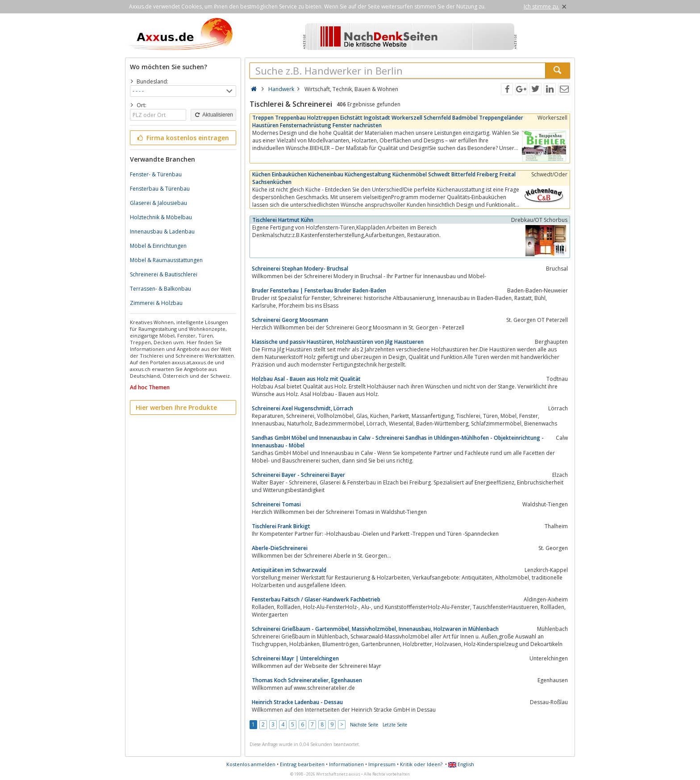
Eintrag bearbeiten (302, 764)
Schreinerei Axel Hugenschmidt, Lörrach (302, 408)
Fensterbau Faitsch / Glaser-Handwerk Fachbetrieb (316, 599)
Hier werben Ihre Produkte (176, 407)
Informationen (346, 764)
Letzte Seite (395, 725)
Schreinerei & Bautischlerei (164, 274)
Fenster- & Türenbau (156, 174)
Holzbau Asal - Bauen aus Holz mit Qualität (306, 379)
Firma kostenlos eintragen (182, 138)
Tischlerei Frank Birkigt (281, 526)
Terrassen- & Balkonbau (160, 289)
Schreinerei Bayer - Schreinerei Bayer (298, 475)
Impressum (382, 764)
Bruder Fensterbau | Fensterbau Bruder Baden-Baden (319, 290)
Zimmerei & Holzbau (156, 303)
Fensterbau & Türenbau (160, 189)
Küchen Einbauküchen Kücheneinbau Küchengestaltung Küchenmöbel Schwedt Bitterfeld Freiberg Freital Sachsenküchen (384, 178)
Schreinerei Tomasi (276, 504)
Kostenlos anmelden (251, 764)
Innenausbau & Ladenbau (162, 231)
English (461, 764)
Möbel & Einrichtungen (158, 246)
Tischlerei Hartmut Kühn (283, 220)
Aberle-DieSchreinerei (280, 548)
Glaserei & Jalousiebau (158, 203)
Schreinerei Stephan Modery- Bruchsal (300, 269)
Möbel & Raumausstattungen (166, 260)
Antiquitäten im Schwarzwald (289, 570)
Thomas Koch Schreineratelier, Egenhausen (307, 680)
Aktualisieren (213, 115)
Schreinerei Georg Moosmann (290, 320)
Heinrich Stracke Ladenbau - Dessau (297, 702)
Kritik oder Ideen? (421, 764)
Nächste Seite (364, 725)
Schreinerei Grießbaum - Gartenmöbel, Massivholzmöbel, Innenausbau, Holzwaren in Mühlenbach (375, 629)
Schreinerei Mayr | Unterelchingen (295, 658)
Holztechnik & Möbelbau (161, 217)
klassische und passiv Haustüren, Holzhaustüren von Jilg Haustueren (338, 342)
